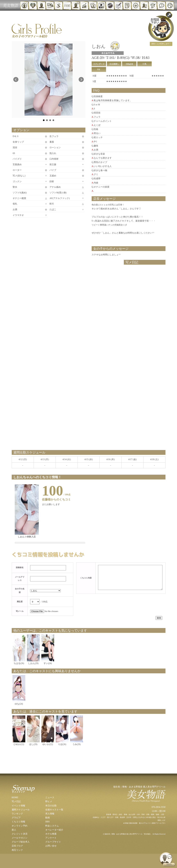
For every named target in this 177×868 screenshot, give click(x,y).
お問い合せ (51, 846)
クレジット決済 (20, 834)
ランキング (17, 814)
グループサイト (53, 842)
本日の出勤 (51, 806)
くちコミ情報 (18, 822)
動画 (48, 818)
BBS (47, 822)
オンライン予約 (20, 826)
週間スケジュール (21, 810)
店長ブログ (17, 846)
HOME (15, 797)
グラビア (16, 818)
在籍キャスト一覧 (54, 810)
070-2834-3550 (158, 807)
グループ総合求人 (21, 842)
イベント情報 (18, 806)
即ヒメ (49, 801)
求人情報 (50, 814)
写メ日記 (16, 801)
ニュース (50, 797)
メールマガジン (20, 838)
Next (81, 80)
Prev (16, 80)
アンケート (51, 838)
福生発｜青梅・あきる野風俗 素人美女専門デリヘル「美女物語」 (129, 834)
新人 (14, 830)
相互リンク (17, 850)
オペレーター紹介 (54, 830)
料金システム (52, 826)
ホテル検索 (51, 834)
